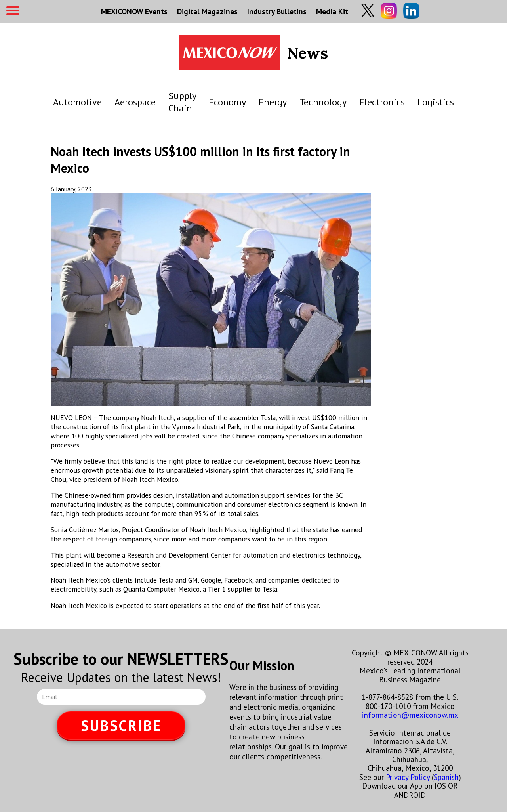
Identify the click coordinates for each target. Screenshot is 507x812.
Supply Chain (182, 102)
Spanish (446, 777)
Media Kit (332, 11)
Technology (323, 102)
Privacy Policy (408, 777)
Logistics (436, 102)
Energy (273, 102)
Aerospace (135, 102)
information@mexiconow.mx (410, 715)
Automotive (77, 102)
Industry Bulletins (277, 11)
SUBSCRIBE (121, 725)
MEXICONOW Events (134, 11)
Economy (227, 102)
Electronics (382, 102)
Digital (207, 11)
